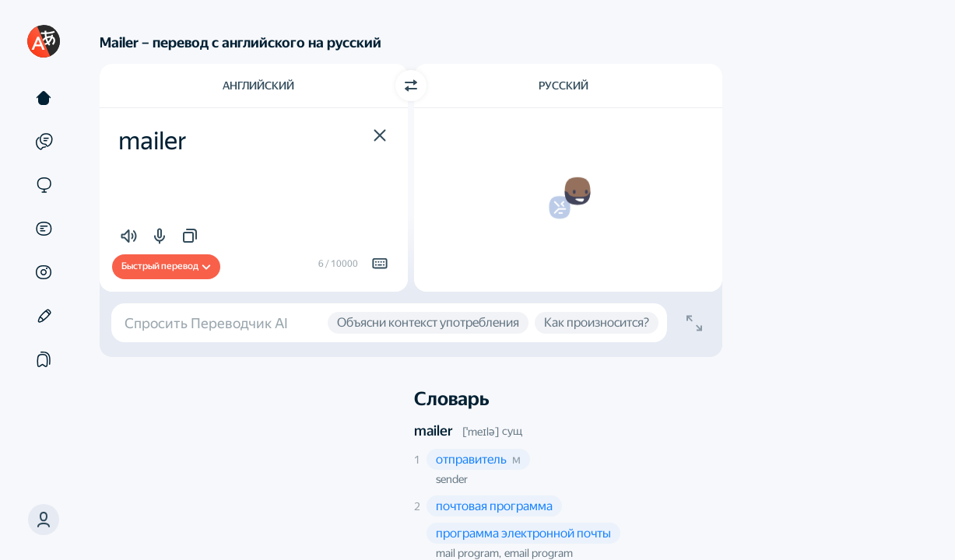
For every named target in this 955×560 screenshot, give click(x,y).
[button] (44, 520)
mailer (434, 430)
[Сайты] (44, 185)
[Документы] (44, 229)
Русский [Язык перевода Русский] (564, 86)
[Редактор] (44, 316)
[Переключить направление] (411, 86)
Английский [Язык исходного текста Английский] (258, 86)
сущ (512, 431)
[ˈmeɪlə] (481, 432)
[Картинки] (44, 272)
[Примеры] (44, 142)
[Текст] (44, 98)
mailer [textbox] (153, 141)
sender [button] (452, 479)
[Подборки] (44, 359)
